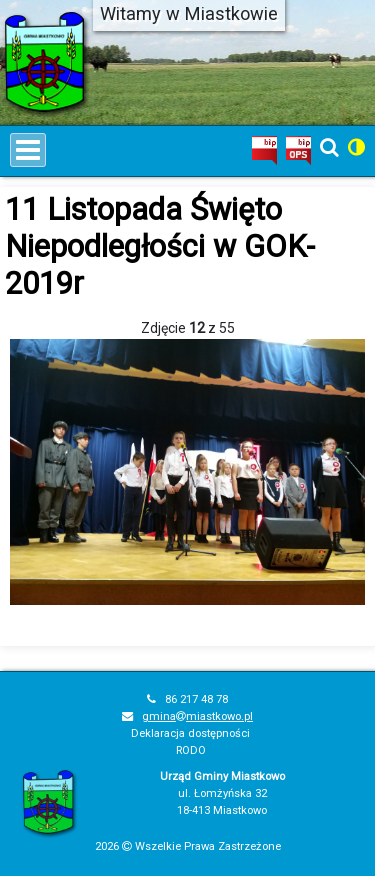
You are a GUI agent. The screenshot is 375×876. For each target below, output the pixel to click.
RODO (191, 750)
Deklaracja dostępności (190, 733)
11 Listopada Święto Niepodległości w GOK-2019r (160, 246)
